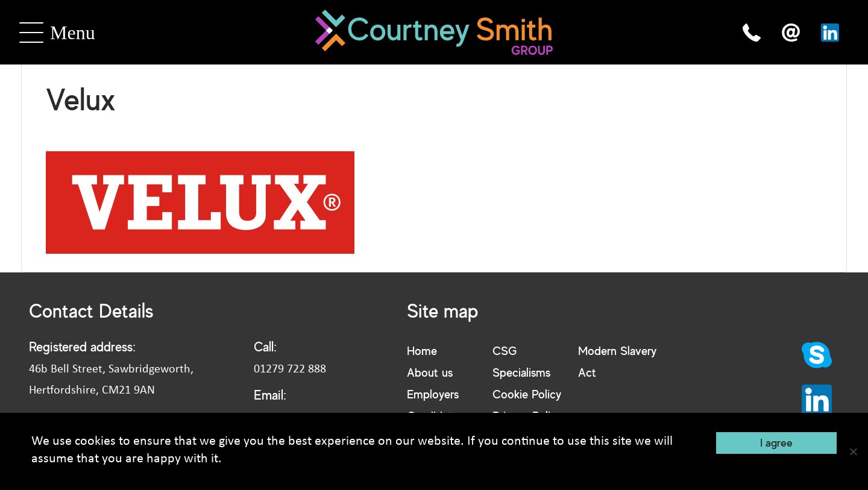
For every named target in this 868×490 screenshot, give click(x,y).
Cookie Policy (527, 394)
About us (430, 372)
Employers (433, 394)
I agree (776, 442)
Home (422, 350)
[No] (853, 451)
